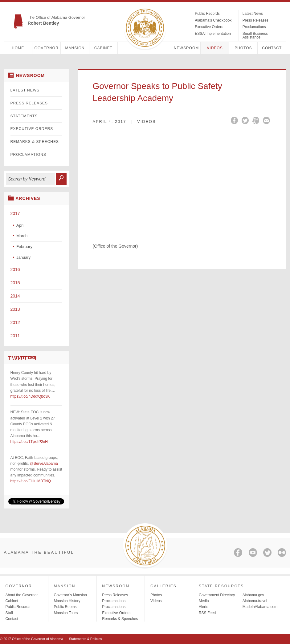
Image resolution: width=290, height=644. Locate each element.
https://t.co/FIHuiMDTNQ (31, 481)
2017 (15, 213)
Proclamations (254, 27)
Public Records (207, 14)
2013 (15, 309)
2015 (15, 283)
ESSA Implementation (213, 34)
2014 (15, 296)
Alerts (204, 607)
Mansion (75, 48)
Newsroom (186, 48)
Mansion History (67, 601)
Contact (272, 48)
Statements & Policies (86, 639)
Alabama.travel (255, 601)
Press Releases (255, 20)
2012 (15, 322)
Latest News (253, 14)
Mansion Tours (66, 613)
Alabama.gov (253, 595)
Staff (9, 613)
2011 (15, 336)
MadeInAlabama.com (260, 607)
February (24, 247)
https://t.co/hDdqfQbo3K (30, 396)
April (20, 225)
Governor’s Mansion (70, 595)
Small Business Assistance (255, 35)
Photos (243, 48)
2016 (15, 269)
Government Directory (217, 595)
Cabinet (103, 48)
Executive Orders (209, 27)
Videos (215, 48)
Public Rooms (65, 607)
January (23, 257)
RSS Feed (207, 613)
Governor (47, 48)
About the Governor (22, 595)
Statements (24, 116)
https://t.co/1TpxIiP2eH (29, 442)
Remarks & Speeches (35, 142)
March (22, 236)
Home (18, 48)
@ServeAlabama (44, 464)
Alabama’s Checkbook (213, 20)
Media (204, 601)
